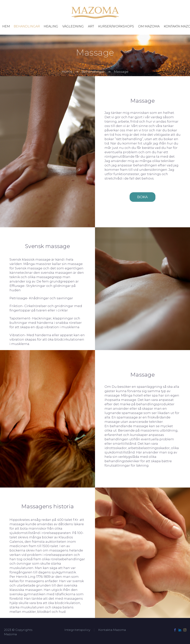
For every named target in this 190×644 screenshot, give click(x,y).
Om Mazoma (149, 26)
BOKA (142, 197)
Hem (6, 26)
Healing (51, 26)
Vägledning (73, 26)
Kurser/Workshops (116, 26)
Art (91, 26)
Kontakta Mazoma (112, 630)
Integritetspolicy (77, 630)
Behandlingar (27, 26)
